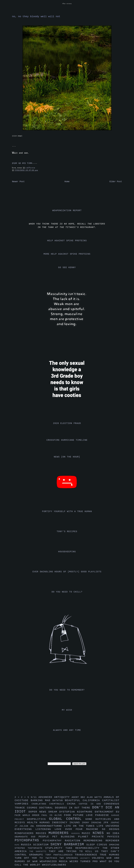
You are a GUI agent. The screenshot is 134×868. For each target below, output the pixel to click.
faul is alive (53, 815)
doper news (39, 812)
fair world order (28, 815)
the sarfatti (39, 851)
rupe (18, 845)
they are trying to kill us (75, 851)
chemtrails (58, 804)
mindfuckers (25, 833)
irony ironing (93, 823)
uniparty (86, 858)
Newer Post (18, 182)
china (73, 804)
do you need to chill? (67, 592)
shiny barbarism (68, 844)
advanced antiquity (55, 797)
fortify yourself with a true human (67, 512)
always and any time (67, 730)
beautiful (74, 800)
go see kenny (67, 268)
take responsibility (84, 848)
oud (35, 837)
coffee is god (91, 804)
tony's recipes (67, 532)
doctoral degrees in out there (66, 808)
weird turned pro (85, 861)
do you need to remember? (67, 690)
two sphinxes (70, 858)
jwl (33, 826)
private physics (106, 837)
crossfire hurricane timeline (67, 440)
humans (46, 823)
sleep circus (98, 845)
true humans (110, 855)
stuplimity (55, 848)
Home (67, 182)
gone (90, 819)
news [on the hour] (67, 457)
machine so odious (103, 829)
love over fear (70, 829)
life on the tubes (80, 826)
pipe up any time (22, 163)
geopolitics (38, 819)
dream (54, 812)
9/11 (35, 797)
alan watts (95, 797)
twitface (52, 858)
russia (27, 845)
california (30, 168)
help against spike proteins (67, 241)
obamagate (23, 837)
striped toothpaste (30, 848)
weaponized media (55, 861)
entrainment (105, 812)
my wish (67, 710)
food (69, 815)
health (33, 823)
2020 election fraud (67, 423)
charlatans (41, 804)
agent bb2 (79, 797)
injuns (76, 823)
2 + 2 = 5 (23, 797)
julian (25, 826)
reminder (112, 841)
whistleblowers (54, 865)
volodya (99, 858)
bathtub (59, 801)
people (45, 837)
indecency (61, 823)
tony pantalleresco (60, 855)
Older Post (116, 182)
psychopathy (54, 841)
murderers (60, 833)
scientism (42, 845)
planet (85, 837)
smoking (114, 845)
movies (42, 833)
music (87, 833)
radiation (74, 841)
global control (67, 819)
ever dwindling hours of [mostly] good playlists (67, 572)
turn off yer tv (30, 858)
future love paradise (92, 815)
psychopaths (29, 840)
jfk (107, 823)
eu (118, 812)
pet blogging (65, 837)
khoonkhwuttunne (50, 826)
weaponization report (67, 211)
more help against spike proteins (67, 254)
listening (45, 829)
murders (77, 833)
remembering (95, 841)
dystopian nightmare (77, 812)
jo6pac (115, 823)
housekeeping (67, 552)
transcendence (87, 855)
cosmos (33, 808)
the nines (67, 4)
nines (100, 833)
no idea (113, 833)
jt (17, 826)
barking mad (42, 800)
